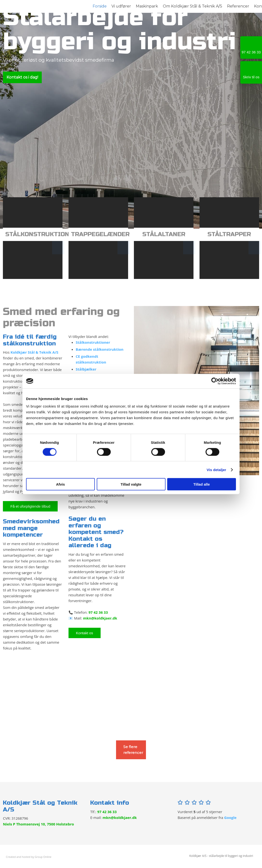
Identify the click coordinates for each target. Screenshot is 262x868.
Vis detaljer (217, 470)
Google (230, 817)
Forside (100, 6)
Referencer (238, 6)
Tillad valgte (131, 484)
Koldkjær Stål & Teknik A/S (34, 352)
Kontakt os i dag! (22, 77)
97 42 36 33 (98, 612)
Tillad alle (201, 484)
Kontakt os (85, 633)
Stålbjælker (86, 369)
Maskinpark (147, 6)
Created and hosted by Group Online (29, 857)
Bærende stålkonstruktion (100, 349)
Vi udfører (121, 6)
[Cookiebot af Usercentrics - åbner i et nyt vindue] (215, 381)
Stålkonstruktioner (93, 342)
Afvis (60, 484)
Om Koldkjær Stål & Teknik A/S (193, 6)
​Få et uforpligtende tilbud (30, 506)
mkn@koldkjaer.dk (100, 618)
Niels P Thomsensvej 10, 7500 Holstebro (38, 824)
